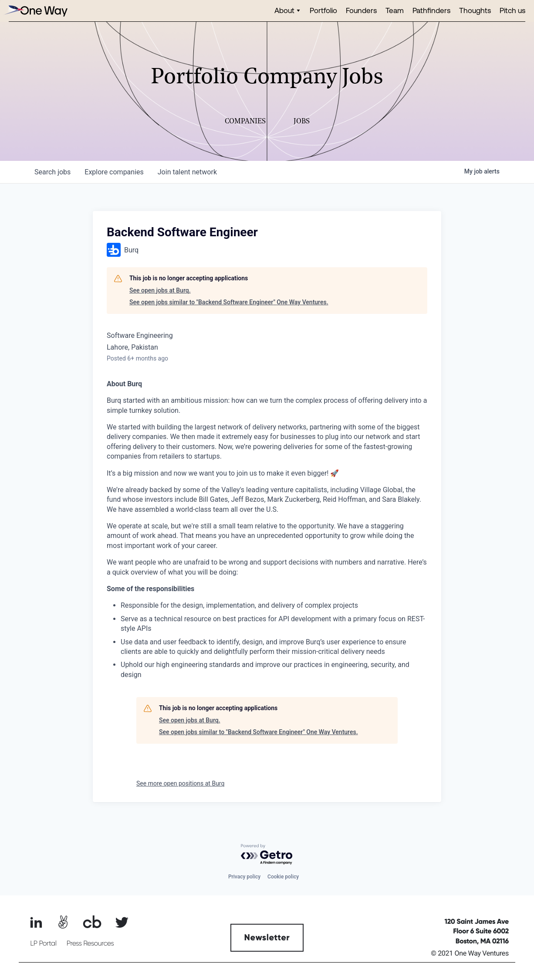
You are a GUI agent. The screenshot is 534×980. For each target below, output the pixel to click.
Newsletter (267, 938)
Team (395, 10)
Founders (361, 10)
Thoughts (475, 10)
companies (114, 172)
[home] (35, 11)
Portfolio (323, 10)
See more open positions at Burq (180, 783)
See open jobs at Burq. (160, 290)
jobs (52, 172)
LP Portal (43, 943)
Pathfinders (431, 10)
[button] (288, 11)
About (284, 10)
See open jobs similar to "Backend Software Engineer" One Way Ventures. (229, 302)
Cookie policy (283, 877)
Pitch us (512, 10)
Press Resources (90, 943)
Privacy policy (244, 877)
